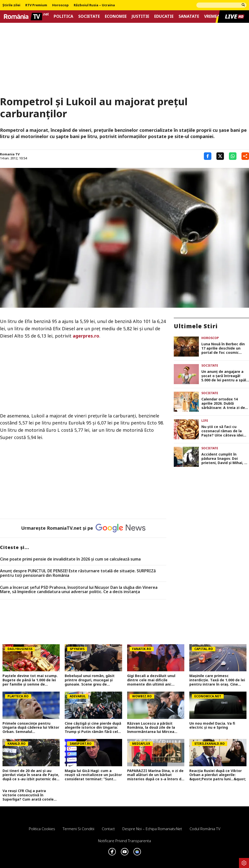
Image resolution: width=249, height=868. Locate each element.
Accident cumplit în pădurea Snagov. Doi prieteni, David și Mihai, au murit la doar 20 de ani (225, 459)
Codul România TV (205, 829)
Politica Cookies (42, 829)
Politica (63, 16)
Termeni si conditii (78, 829)
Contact (108, 829)
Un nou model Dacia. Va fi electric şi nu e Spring (212, 726)
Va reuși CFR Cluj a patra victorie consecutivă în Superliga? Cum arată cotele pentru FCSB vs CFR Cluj (28, 795)
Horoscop (60, 5)
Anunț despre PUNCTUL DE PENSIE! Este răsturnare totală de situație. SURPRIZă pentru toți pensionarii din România (78, 573)
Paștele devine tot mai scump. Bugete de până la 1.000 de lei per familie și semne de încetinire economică (30, 680)
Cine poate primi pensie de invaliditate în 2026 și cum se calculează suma (70, 559)
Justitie (140, 16)
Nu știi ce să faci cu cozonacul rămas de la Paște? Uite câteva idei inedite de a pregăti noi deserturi (222, 431)
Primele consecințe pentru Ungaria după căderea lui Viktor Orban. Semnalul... (31, 728)
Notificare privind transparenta (125, 841)
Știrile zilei (11, 5)
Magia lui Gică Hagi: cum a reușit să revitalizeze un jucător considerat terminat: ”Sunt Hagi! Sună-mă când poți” (93, 775)
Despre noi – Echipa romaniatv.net (152, 829)
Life (205, 421)
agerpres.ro (85, 336)
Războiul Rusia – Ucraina (94, 5)
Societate (89, 16)
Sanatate (189, 16)
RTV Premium (36, 5)
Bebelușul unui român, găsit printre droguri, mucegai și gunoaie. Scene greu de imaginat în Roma (90, 680)
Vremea (212, 16)
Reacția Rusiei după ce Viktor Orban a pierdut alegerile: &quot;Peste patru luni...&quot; (218, 775)
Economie (116, 16)
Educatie (164, 16)
